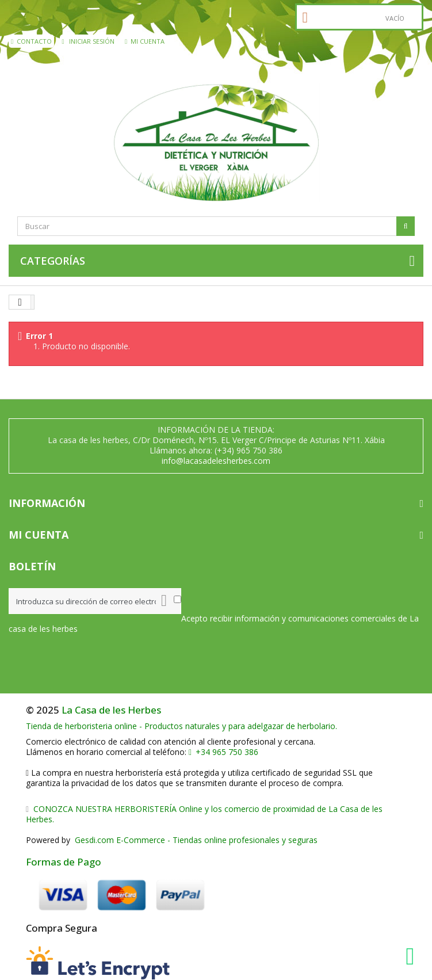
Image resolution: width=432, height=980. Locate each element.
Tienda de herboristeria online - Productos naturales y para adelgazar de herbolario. (181, 726)
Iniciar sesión (89, 41)
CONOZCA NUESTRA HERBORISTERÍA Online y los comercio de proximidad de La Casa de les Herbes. (204, 814)
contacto (31, 41)
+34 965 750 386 (223, 752)
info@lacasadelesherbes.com (216, 461)
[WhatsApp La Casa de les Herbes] (413, 956)
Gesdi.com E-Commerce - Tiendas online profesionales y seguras (195, 840)
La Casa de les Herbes (111, 710)
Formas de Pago (64, 862)
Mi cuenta (145, 41)
